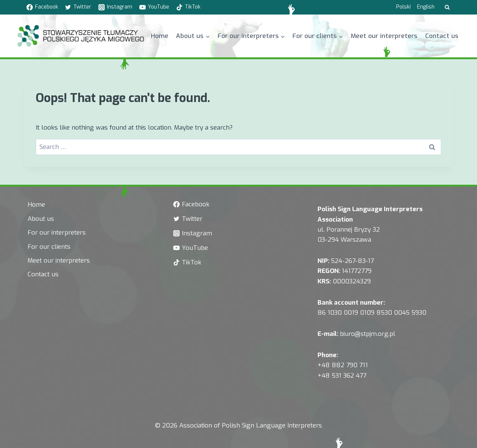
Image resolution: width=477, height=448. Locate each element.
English (426, 7)
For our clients (49, 247)
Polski (403, 7)
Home (160, 36)
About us (41, 219)
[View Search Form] (447, 7)
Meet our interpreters (384, 36)
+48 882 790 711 (343, 365)
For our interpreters (57, 233)
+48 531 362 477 (342, 376)
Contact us (442, 36)
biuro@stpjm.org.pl (368, 334)
